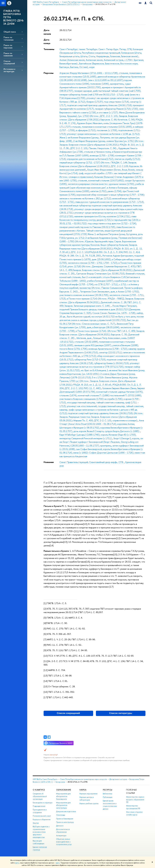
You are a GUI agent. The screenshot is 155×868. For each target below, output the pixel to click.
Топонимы (49, 49)
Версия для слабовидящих (38, 842)
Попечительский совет (42, 816)
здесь (17, 863)
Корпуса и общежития (42, 819)
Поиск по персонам (8, 46)
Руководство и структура (42, 803)
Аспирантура (61, 835)
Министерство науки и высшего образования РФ (135, 800)
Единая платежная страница (40, 848)
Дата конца (47, 41)
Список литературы (121, 713)
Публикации (108, 797)
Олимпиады (61, 815)
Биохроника (60, 782)
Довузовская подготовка (66, 811)
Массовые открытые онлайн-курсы (134, 813)
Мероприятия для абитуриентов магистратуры (63, 805)
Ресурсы (108, 790)
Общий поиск (10, 32)
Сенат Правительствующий (74, 462)
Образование (64, 790)
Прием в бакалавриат (65, 819)
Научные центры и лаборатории (87, 798)
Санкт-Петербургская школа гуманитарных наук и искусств (83, 779)
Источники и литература (9, 70)
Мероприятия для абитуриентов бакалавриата (63, 796)
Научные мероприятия (88, 794)
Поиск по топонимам (9, 38)
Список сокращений (9, 62)
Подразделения (39, 806)
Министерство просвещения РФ (133, 807)
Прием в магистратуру (65, 822)
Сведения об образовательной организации (40, 796)
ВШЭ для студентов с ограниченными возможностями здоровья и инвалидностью (41, 832)
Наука (83, 790)
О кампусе (39, 790)
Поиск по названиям (8, 54)
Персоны (49, 73)
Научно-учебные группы (89, 803)
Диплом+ (60, 826)
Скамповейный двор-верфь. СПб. (107, 462)
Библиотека (107, 794)
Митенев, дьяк (84, 338)
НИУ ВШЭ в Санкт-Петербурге (45, 779)
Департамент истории (118, 779)
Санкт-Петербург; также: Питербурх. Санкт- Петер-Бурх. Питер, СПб (96, 49)
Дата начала (47, 32)
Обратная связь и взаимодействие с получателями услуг (64, 842)
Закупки (36, 823)
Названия (49, 462)
